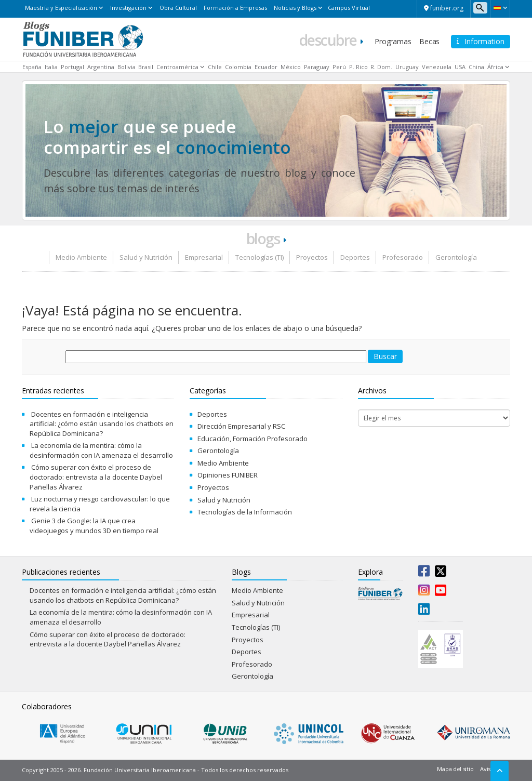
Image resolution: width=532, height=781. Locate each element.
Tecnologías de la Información (245, 512)
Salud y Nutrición (146, 257)
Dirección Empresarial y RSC (241, 426)
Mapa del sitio (455, 769)
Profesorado (403, 257)
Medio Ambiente (81, 257)
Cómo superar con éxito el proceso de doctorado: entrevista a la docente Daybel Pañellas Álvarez (96, 477)
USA (460, 67)
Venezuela (437, 67)
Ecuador (266, 67)
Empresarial (204, 257)
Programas (393, 41)
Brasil (146, 67)
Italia (51, 67)
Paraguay (317, 67)
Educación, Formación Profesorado (252, 439)
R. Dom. (381, 67)
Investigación (128, 8)
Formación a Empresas (235, 8)
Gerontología (456, 257)
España (32, 67)
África (495, 67)
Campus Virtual (349, 8)
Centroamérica (177, 67)
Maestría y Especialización (61, 8)
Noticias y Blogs (295, 8)
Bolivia (127, 67)
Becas (429, 41)
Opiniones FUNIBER (228, 475)
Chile (215, 67)
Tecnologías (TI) (260, 257)
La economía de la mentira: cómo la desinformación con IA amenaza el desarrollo (101, 450)
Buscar (385, 356)
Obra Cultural (178, 8)
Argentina (101, 67)
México (291, 67)
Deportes (355, 257)
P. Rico (358, 67)
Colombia (238, 67)
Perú (339, 67)
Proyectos (312, 257)
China (476, 67)
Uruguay (407, 67)
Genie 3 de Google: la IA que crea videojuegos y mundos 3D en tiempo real (94, 526)
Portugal (72, 67)
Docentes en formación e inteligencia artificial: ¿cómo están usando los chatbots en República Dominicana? (102, 424)
